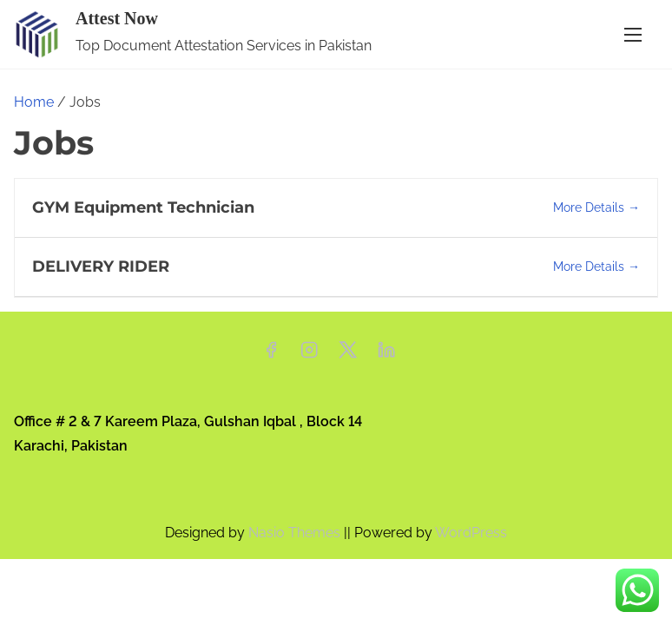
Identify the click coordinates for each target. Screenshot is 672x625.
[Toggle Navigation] (633, 34)
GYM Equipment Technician (143, 207)
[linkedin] (386, 355)
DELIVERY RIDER (101, 266)
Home (34, 102)
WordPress (471, 533)
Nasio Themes (296, 533)
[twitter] (348, 355)
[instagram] (309, 355)
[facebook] (271, 355)
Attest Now (117, 18)
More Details (596, 207)
